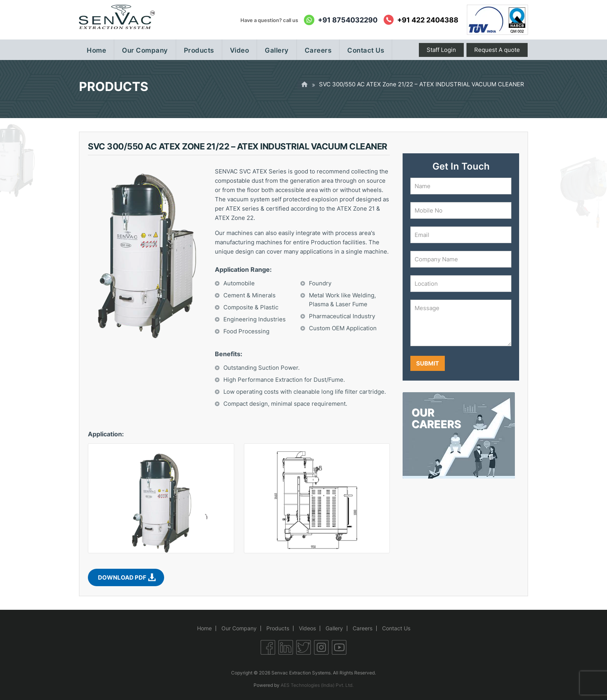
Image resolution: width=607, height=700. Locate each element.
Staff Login (441, 50)
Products (278, 628)
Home (204, 628)
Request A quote (497, 50)
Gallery (334, 628)
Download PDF (122, 577)
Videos (307, 628)
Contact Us (396, 628)
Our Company (239, 628)
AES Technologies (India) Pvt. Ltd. (317, 685)
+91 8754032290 (348, 20)
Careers (363, 628)
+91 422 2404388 (428, 20)
